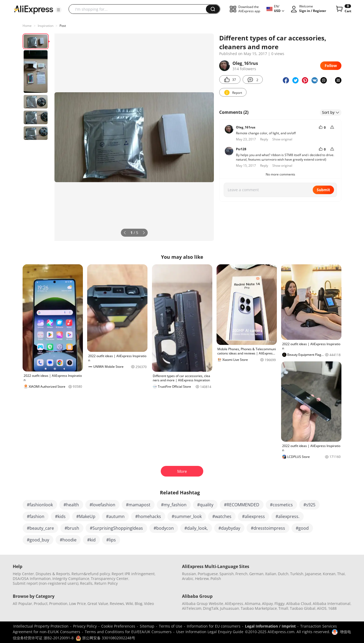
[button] (58, 10)
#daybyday (229, 528)
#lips (111, 540)
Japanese (313, 574)
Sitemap (147, 626)
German (256, 574)
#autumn (115, 516)
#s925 (309, 505)
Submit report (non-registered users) (46, 583)
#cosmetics (281, 505)
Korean (329, 574)
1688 (332, 608)
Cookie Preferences (118, 626)
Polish (216, 579)
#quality (205, 505)
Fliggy (280, 604)
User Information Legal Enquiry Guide (210, 632)
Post (63, 26)
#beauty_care (40, 528)
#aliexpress (253, 516)
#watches (222, 516)
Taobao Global (303, 608)
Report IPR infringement (133, 574)
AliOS (322, 608)
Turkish (297, 574)
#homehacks (148, 516)
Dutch (283, 574)
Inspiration (46, 26)
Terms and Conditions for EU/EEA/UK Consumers (128, 632)
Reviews (117, 604)
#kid (91, 540)
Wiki (129, 604)
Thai (341, 574)
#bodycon (164, 528)
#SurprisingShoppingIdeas (116, 528)
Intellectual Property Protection (41, 626)
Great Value (98, 604)
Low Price (77, 604)
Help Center (23, 574)
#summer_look (187, 516)
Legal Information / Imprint (270, 626)
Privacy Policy (85, 626)
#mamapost (138, 505)
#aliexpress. (287, 516)
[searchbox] (139, 9)
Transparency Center (110, 579)
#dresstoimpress (268, 528)
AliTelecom (192, 608)
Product (41, 604)
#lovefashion (102, 505)
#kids (60, 516)
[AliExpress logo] (33, 9)
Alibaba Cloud (299, 604)
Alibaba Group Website (203, 604)
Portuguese (208, 574)
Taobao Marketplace (259, 608)
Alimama (253, 604)
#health (71, 505)
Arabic (188, 579)
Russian (189, 574)
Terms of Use (171, 626)
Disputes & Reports (53, 574)
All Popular (22, 604)
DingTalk (211, 608)
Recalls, (87, 583)
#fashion (36, 516)
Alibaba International (332, 604)
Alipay (267, 604)
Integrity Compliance (71, 579)
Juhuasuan (230, 608)
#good (302, 528)
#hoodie (68, 540)
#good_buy (38, 540)
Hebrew (202, 579)
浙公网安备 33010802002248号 (105, 638)
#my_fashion (174, 505)
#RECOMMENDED (242, 505)
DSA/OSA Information (32, 579)
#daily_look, (196, 528)
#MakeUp (86, 516)
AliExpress (234, 604)
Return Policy (106, 583)
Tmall (283, 608)
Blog (139, 604)
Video (149, 604)
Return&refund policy (91, 574)
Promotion (58, 604)
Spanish (227, 574)
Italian (271, 574)
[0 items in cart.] (343, 9)
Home (27, 26)
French (242, 574)
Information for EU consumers (214, 626)
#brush (72, 528)
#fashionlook (40, 505)
